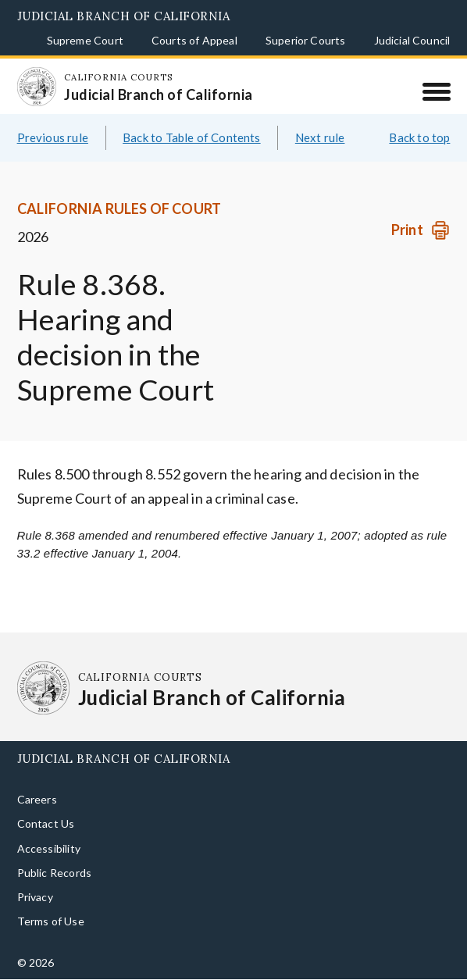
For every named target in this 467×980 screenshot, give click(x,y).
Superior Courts (306, 40)
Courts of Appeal (194, 40)
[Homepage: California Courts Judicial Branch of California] (37, 87)
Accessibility (49, 848)
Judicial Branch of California (124, 16)
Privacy (35, 897)
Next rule (320, 137)
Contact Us (46, 823)
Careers (37, 799)
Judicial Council (412, 40)
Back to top (419, 137)
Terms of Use (51, 921)
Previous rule (53, 137)
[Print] (421, 230)
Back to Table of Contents (192, 137)
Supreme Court (85, 40)
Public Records (55, 873)
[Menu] (436, 91)
